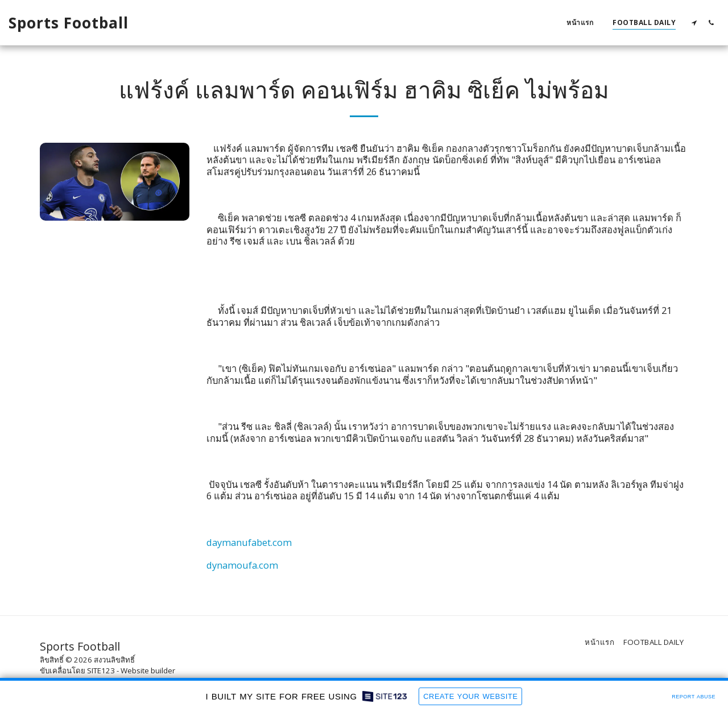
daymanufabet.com (249, 542)
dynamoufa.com (242, 565)
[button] (694, 22)
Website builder (148, 670)
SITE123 (101, 670)
